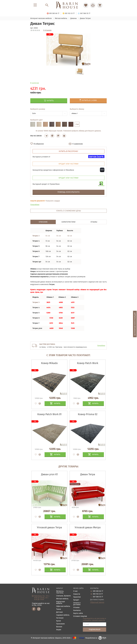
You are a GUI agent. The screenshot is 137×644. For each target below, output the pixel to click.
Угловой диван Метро (88, 527)
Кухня (59, 621)
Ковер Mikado (49, 363)
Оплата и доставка (77, 604)
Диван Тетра (88, 474)
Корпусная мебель (61, 603)
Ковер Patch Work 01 (49, 414)
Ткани (59, 609)
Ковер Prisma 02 (88, 414)
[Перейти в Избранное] (86, 5)
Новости (77, 594)
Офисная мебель (63, 606)
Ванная (59, 627)
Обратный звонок (97, 602)
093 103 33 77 (98, 594)
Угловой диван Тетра (49, 527)
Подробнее (35, 205)
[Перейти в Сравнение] (93, 5)
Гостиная (60, 618)
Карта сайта (78, 613)
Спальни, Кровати (63, 596)
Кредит (76, 600)
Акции (59, 630)
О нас (75, 591)
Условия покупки (80, 616)
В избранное (39, 144)
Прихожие (60, 624)
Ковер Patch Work (88, 363)
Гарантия (77, 597)
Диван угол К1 (49, 474)
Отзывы (76, 608)
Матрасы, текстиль (60, 592)
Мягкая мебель (62, 599)
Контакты (77, 610)
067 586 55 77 (98, 597)
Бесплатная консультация (135, 324)
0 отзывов (47, 30)
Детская (59, 612)
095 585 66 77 (98, 591)
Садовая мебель (63, 615)
